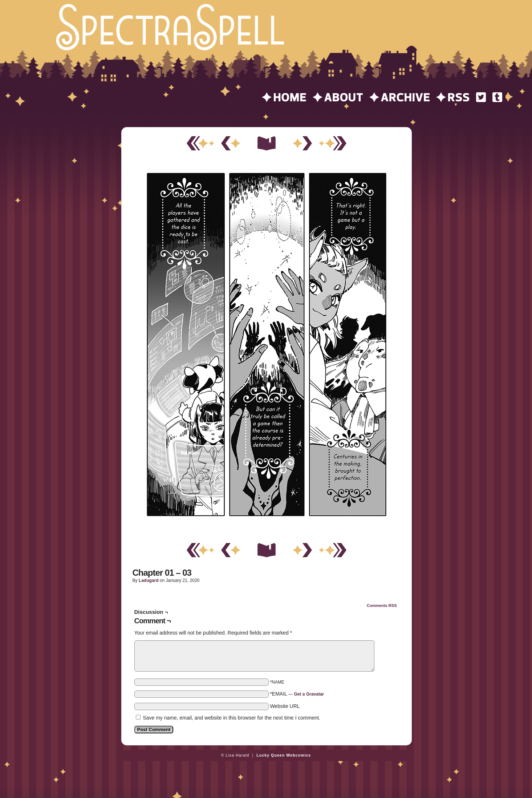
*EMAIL (297, 694)
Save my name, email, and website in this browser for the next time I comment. (232, 718)
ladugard (149, 580)
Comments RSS (382, 605)
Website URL (285, 706)
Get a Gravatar (309, 694)
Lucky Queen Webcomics (284, 755)
